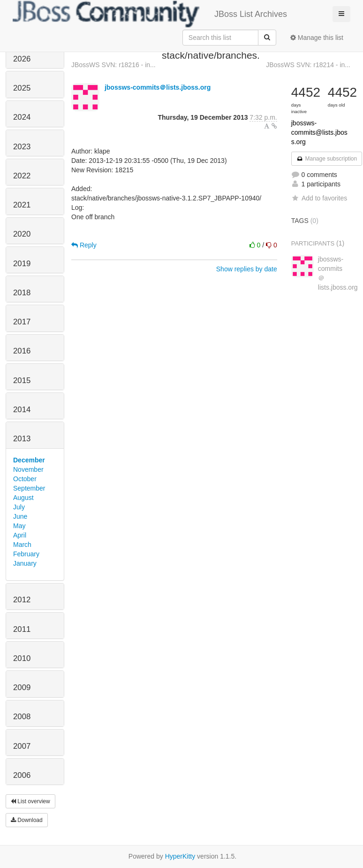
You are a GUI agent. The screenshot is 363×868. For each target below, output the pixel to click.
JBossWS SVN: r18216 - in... (113, 65)
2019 (22, 264)
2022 (22, 176)
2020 (22, 234)
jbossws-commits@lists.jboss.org (319, 132)
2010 (22, 658)
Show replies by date (247, 269)
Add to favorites (319, 198)
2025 (22, 88)
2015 (22, 380)
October (25, 479)
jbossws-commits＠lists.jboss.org (158, 87)
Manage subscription (327, 159)
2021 (22, 205)
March (22, 545)
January (25, 563)
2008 (22, 717)
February (26, 554)
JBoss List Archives (150, 14)
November (28, 469)
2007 (22, 746)
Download (27, 820)
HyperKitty (180, 856)
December (29, 460)
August (23, 498)
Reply (84, 245)
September (29, 488)
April (20, 535)
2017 (22, 322)
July (19, 507)
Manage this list (317, 38)
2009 (22, 687)
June (20, 516)
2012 (22, 600)
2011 (22, 629)
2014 (22, 410)
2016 (22, 351)
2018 (22, 293)
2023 (22, 147)
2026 (22, 59)
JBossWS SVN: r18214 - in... (308, 65)
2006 (22, 775)
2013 (22, 439)
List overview (30, 801)
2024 (22, 117)
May (19, 526)
